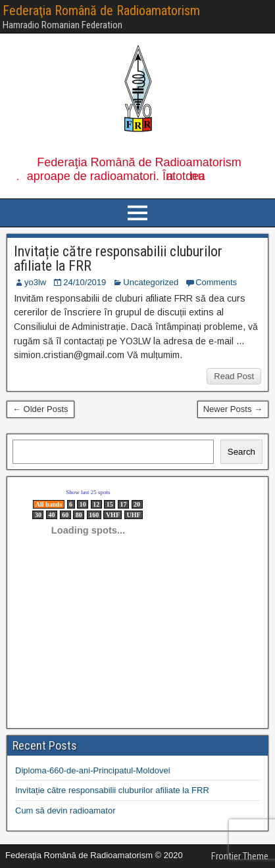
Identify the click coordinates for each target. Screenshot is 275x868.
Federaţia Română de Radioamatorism (101, 11)
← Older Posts (40, 409)
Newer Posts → (233, 409)
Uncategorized (151, 282)
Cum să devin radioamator (65, 811)
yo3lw (35, 282)
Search (241, 452)
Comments (216, 282)
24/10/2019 (85, 282)
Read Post (234, 376)
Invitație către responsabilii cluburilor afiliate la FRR (118, 259)
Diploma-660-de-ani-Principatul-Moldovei (93, 770)
